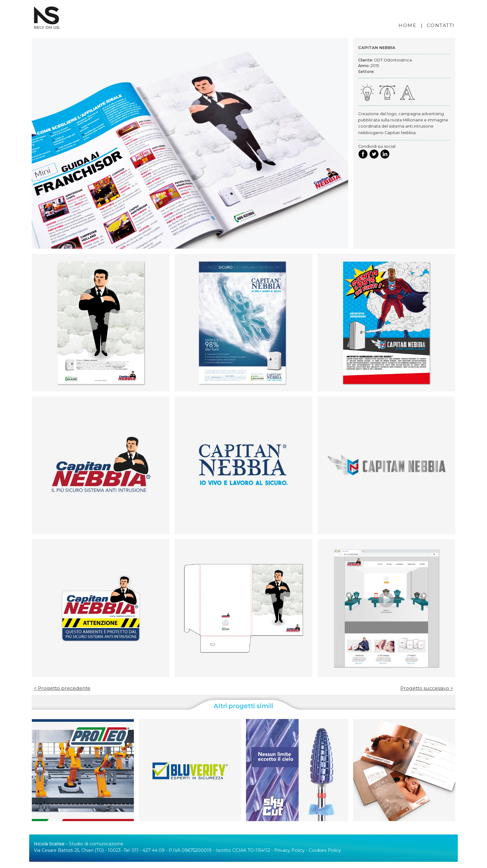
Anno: (364, 66)
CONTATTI (441, 25)
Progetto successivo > (427, 688)
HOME (407, 25)
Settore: (366, 72)
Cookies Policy (325, 850)
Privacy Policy (289, 850)
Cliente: (366, 60)
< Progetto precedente (62, 688)
